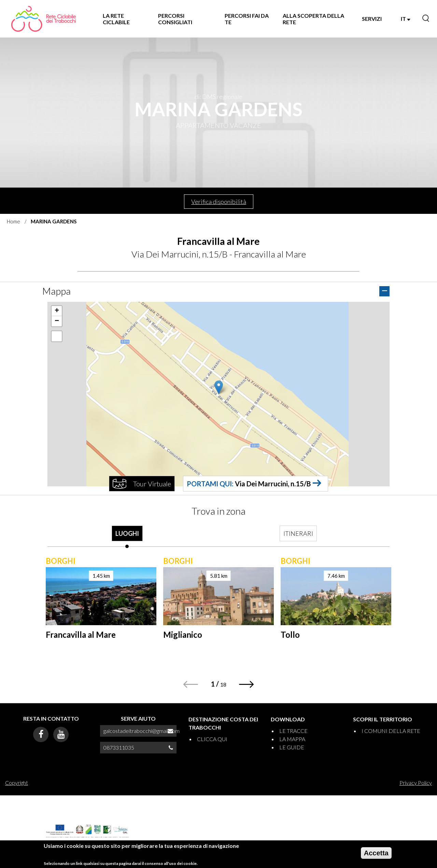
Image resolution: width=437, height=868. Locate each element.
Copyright (17, 783)
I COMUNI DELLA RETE (391, 731)
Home (13, 221)
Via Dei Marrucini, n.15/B (273, 484)
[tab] (127, 537)
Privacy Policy (416, 783)
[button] (219, 387)
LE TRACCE (293, 731)
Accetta (376, 853)
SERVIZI (372, 19)
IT (406, 19)
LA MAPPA (292, 739)
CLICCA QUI (212, 739)
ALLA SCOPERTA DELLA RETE (313, 19)
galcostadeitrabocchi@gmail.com (142, 731)
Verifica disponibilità (219, 202)
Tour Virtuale (152, 484)
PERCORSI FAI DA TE (247, 19)
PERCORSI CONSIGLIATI (175, 19)
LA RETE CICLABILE (116, 19)
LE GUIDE (292, 747)
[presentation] (127, 537)
